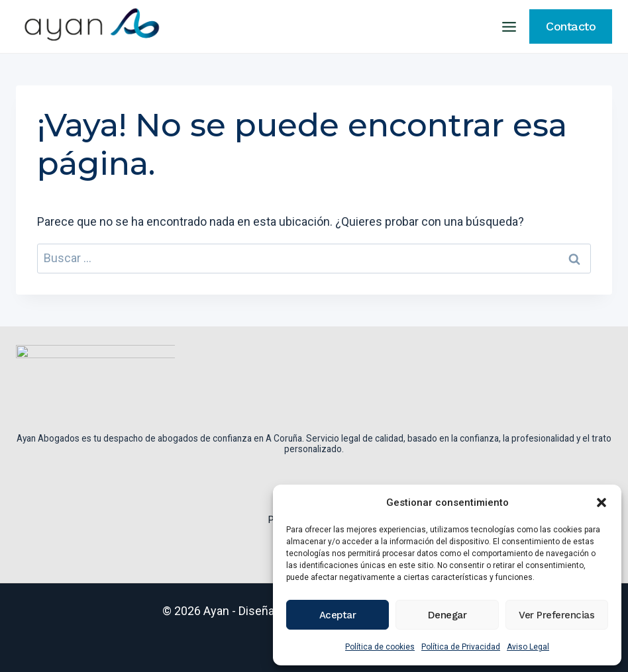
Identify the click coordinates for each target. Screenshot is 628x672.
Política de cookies (380, 647)
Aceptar (338, 615)
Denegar (447, 615)
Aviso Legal (528, 647)
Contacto (571, 26)
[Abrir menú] (509, 26)
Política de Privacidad (461, 647)
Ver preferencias (556, 615)
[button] (602, 503)
